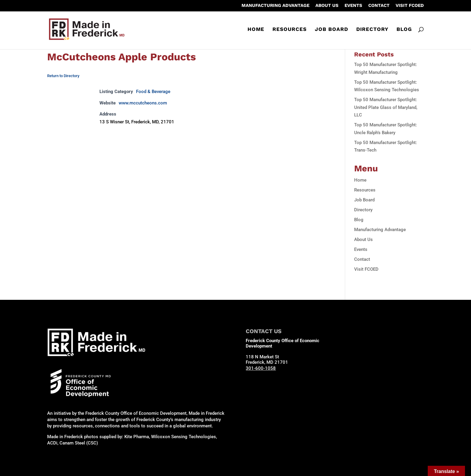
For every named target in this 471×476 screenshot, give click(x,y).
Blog (404, 30)
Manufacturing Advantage (275, 6)
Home (256, 30)
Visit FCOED (410, 6)
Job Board (331, 30)
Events (353, 6)
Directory (372, 30)
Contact (379, 6)
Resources (290, 30)
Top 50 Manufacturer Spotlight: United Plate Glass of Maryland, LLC (386, 107)
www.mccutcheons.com (143, 103)
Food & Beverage (153, 92)
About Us (327, 6)
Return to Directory (63, 76)
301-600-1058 (261, 368)
